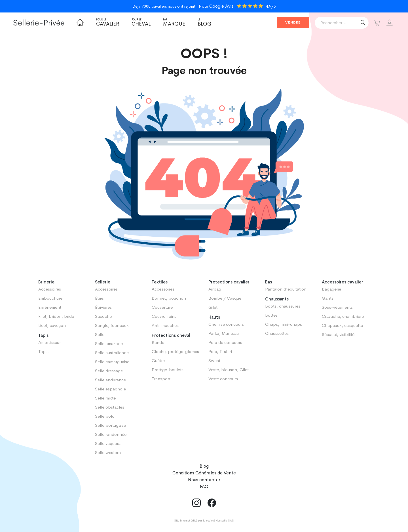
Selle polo (105, 416)
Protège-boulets (168, 370)
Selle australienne (112, 353)
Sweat (214, 360)
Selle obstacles (110, 407)
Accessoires (50, 289)
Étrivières (103, 307)
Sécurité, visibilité (338, 334)
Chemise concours (226, 324)
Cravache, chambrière (343, 316)
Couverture (162, 307)
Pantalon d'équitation (286, 289)
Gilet (213, 307)
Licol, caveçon (52, 325)
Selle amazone (109, 343)
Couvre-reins (164, 316)
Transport (161, 379)
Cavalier (108, 22)
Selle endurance (110, 380)
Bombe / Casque (225, 298)
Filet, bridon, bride (56, 316)
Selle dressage (109, 371)
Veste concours (223, 379)
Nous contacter (204, 480)
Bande (158, 342)
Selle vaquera (108, 443)
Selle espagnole (110, 389)
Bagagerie (331, 289)
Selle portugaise (110, 425)
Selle (100, 334)
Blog (204, 22)
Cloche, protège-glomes (175, 351)
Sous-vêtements (337, 307)
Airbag (215, 289)
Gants (328, 298)
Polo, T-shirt (220, 351)
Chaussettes (277, 333)
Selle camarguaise (112, 362)
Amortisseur (49, 342)
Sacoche (103, 316)
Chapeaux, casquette (342, 325)
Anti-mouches (165, 325)
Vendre (293, 22)
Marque (174, 22)
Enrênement (50, 307)
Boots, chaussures (283, 306)
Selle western (108, 452)
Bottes (271, 315)
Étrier (100, 298)
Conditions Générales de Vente (204, 473)
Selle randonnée (111, 434)
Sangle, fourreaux (112, 325)
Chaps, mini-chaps (284, 324)
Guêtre (158, 360)
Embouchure (50, 298)
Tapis (43, 351)
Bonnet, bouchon (169, 298)
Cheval (141, 22)
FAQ (204, 486)
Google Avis (221, 6)
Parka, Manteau (224, 333)
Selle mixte (105, 398)
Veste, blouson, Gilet (229, 370)
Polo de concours (225, 342)
